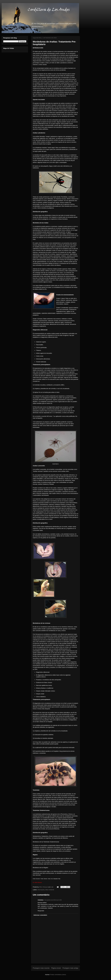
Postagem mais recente (41, 968)
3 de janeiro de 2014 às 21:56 (53, 900)
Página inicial (56, 968)
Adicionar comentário (40, 915)
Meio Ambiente (50, 890)
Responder (41, 911)
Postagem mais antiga (70, 968)
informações (41, 890)
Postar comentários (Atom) (58, 975)
